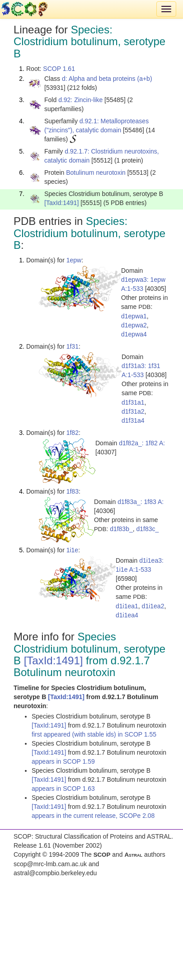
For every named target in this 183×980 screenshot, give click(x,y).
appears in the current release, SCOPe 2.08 (93, 816)
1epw (74, 260)
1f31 (73, 346)
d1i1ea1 (127, 606)
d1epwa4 (134, 334)
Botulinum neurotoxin (96, 173)
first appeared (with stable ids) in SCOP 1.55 (94, 734)
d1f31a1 (133, 402)
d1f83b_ (121, 529)
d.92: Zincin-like (80, 100)
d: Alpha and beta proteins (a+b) (107, 79)
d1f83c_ (148, 529)
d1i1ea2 (153, 606)
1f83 (73, 491)
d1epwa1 (134, 316)
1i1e (72, 550)
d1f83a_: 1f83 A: (141, 502)
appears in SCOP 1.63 (63, 789)
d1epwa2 (134, 325)
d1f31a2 (133, 411)
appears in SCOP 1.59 (63, 761)
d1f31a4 (133, 420)
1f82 (73, 433)
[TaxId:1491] (61, 203)
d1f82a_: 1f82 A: (142, 443)
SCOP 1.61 (59, 69)
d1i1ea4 (127, 615)
